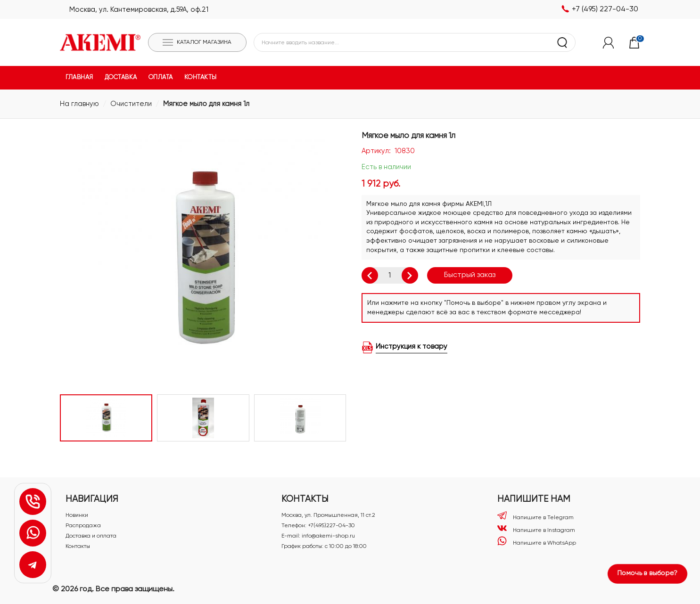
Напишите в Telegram (535, 516)
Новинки (77, 515)
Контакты (78, 547)
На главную (79, 104)
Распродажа (83, 526)
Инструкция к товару (412, 347)
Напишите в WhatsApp (537, 541)
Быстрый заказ (470, 275)
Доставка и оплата (91, 536)
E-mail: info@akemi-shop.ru (318, 536)
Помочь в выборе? (647, 573)
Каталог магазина (204, 42)
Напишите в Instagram (536, 528)
